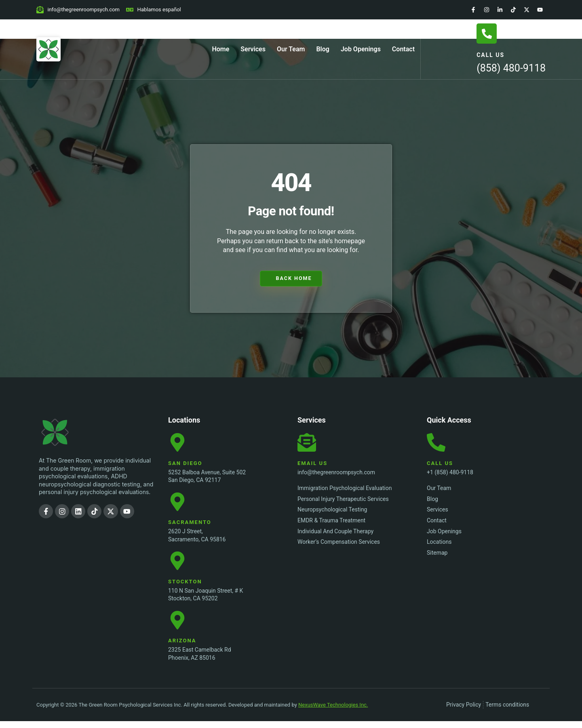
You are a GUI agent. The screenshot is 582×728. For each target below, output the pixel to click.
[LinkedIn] (500, 10)
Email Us (312, 465)
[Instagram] (487, 10)
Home (220, 49)
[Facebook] (473, 10)
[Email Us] (308, 444)
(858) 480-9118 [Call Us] (511, 68)
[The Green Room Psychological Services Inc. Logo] (71, 432)
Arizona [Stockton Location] (182, 647)
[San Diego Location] (178, 444)
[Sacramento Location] (178, 504)
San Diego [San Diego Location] (185, 465)
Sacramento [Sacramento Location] (190, 526)
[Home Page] (48, 49)
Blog (323, 49)
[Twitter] (527, 10)
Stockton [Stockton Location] (185, 586)
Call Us (490, 55)
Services (253, 49)
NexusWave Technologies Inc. (333, 711)
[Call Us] (487, 34)
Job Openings (361, 49)
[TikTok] (513, 10)
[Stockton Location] (178, 565)
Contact (403, 49)
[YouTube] (540, 10)
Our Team (291, 49)
